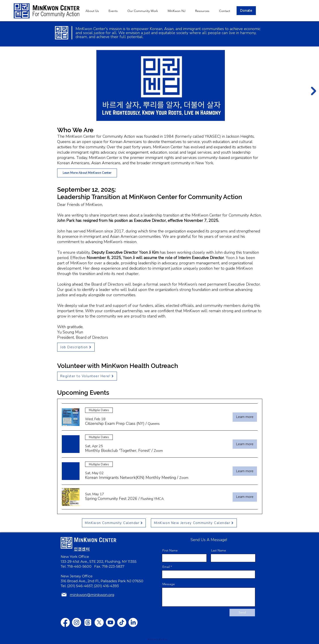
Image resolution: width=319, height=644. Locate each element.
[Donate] (246, 11)
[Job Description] (76, 347)
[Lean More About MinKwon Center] (87, 173)
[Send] (242, 613)
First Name (170, 550)
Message (169, 584)
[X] (99, 622)
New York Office (75, 557)
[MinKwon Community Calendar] (114, 523)
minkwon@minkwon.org (96, 529)
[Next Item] (314, 91)
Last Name (219, 550)
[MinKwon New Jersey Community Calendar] (194, 523)
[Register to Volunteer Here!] (87, 376)
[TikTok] (122, 622)
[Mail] (64, 595)
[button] (177, 11)
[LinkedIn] (133, 622)
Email (166, 567)
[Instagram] (77, 622)
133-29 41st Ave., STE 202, (83, 562)
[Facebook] (65, 622)
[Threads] (88, 622)
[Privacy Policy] (158, 640)
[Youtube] (110, 622)
